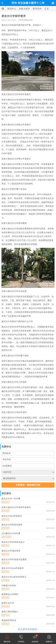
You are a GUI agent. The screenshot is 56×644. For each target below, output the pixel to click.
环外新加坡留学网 (25, 20)
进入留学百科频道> (28, 629)
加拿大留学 (24, 9)
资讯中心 (12, 9)
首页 (53, 3)
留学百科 (37, 9)
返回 (2, 3)
